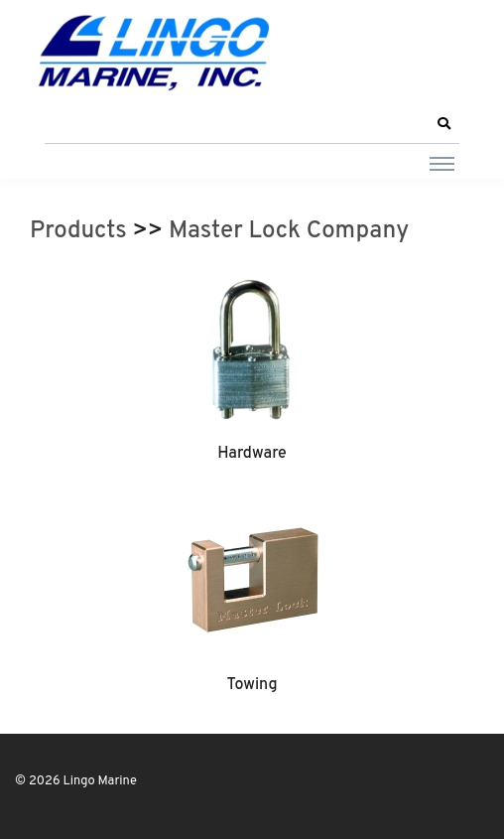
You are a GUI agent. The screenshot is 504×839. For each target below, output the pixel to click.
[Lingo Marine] (154, 51)
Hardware (252, 454)
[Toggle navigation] (442, 163)
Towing (252, 685)
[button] (443, 124)
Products (78, 231)
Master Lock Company (289, 231)
